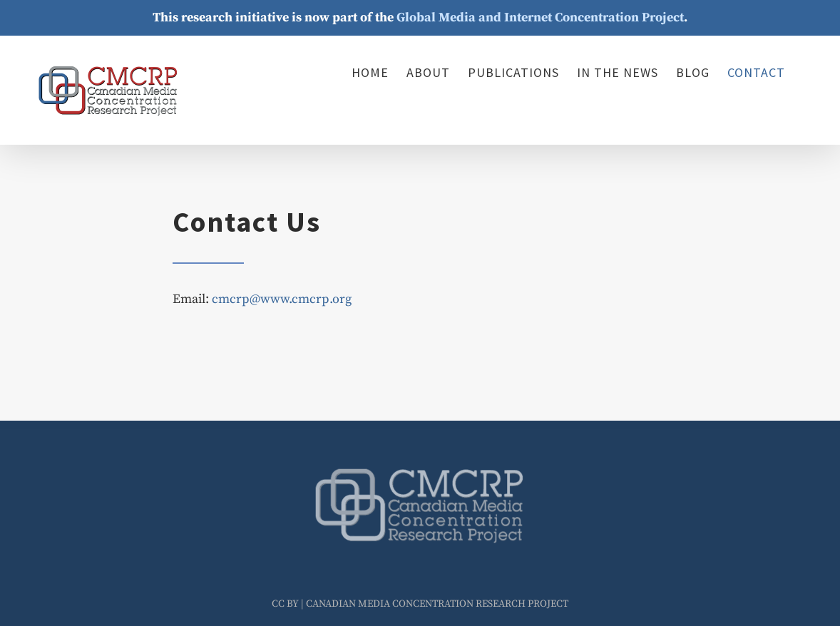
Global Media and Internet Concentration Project (540, 17)
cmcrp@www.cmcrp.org (282, 299)
